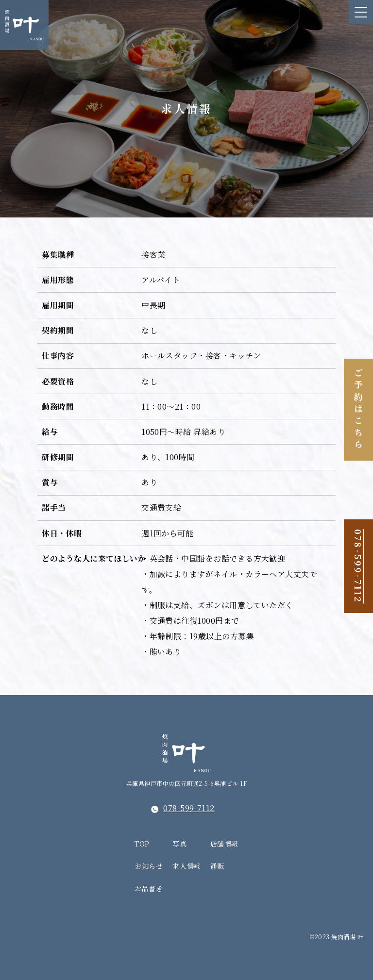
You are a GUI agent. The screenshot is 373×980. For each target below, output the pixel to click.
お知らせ (149, 866)
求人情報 (186, 866)
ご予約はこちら (358, 410)
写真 (179, 844)
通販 (217, 866)
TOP (142, 844)
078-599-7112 (358, 566)
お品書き (149, 888)
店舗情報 (224, 844)
